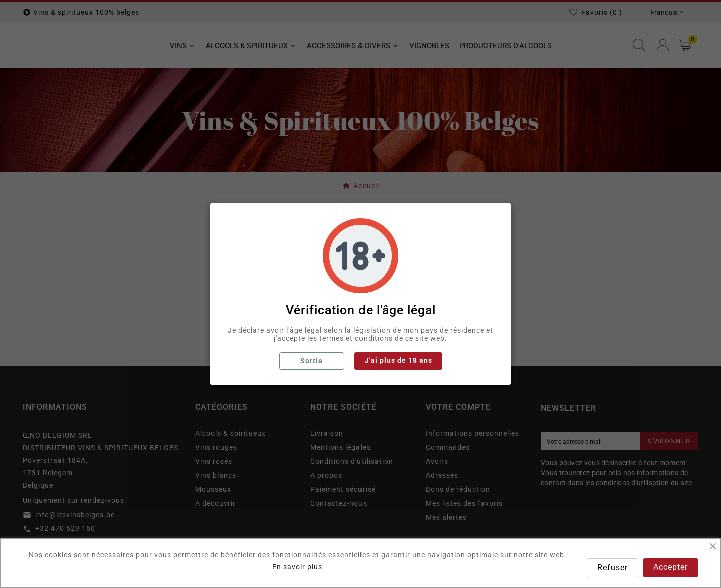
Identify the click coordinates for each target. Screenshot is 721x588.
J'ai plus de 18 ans (398, 360)
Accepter (671, 567)
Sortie (312, 361)
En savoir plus (297, 567)
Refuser (613, 568)
